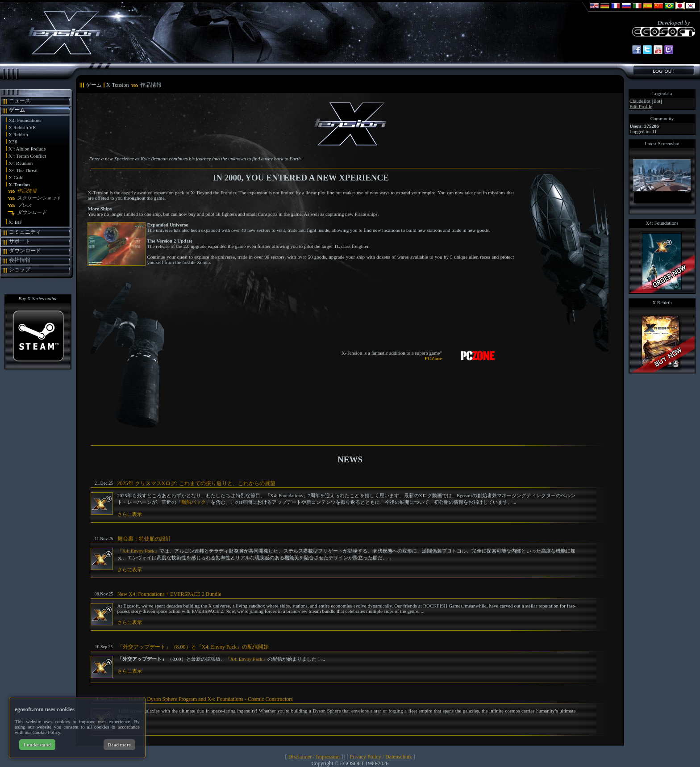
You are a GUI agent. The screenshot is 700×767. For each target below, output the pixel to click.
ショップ (20, 269)
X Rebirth (18, 134)
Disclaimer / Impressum (314, 757)
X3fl (13, 142)
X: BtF (15, 222)
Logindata (662, 93)
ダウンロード (32, 212)
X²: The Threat (23, 170)
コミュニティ (25, 232)
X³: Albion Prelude (27, 149)
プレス (24, 205)
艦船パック (194, 502)
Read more (119, 745)
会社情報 (20, 260)
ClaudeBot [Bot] (646, 101)
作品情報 (27, 191)
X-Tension (19, 184)
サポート (20, 241)
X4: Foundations (25, 120)
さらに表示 (130, 514)
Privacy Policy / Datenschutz (381, 757)
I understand (37, 745)
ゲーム (17, 110)
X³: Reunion (21, 163)
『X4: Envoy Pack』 (139, 551)
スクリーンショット (39, 198)
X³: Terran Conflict (27, 156)
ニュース (20, 101)
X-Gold (16, 177)
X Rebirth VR (22, 127)
